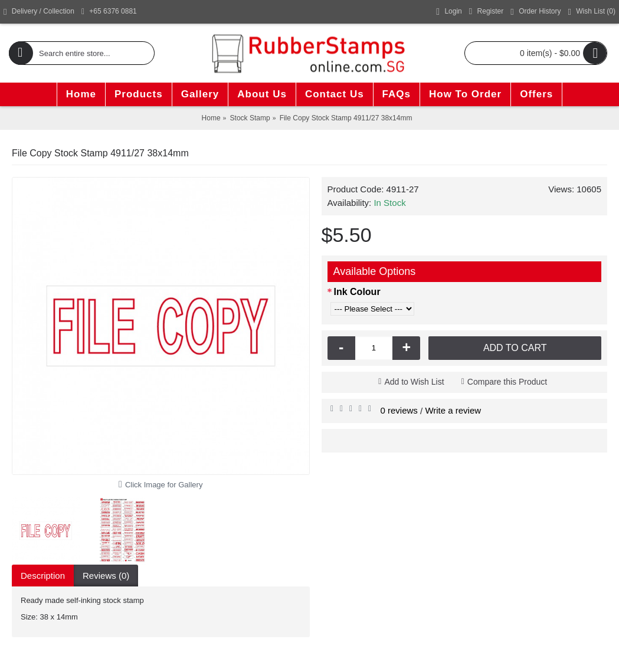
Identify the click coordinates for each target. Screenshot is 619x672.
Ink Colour (357, 292)
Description (43, 576)
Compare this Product (507, 382)
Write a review (453, 410)
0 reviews (399, 410)
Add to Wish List (414, 382)
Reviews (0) (106, 576)
